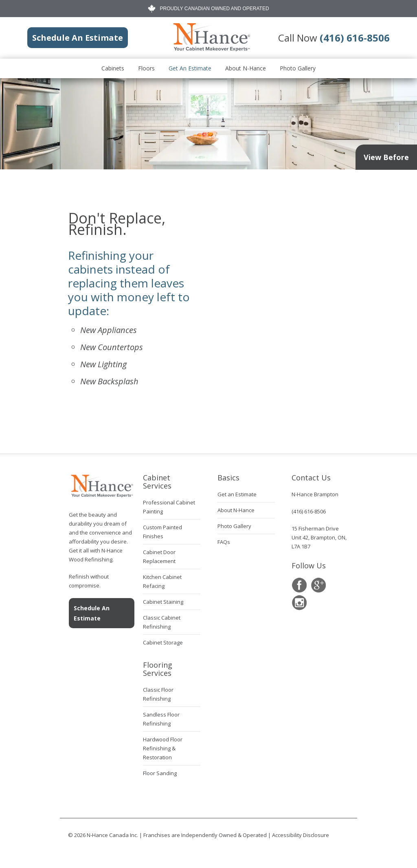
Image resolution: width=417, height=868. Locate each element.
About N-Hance (246, 68)
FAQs (224, 542)
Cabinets (113, 68)
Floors (146, 68)
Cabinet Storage (163, 642)
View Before (386, 157)
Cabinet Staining (163, 602)
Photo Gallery (298, 68)
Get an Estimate (190, 68)
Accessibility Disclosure (301, 835)
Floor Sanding (160, 773)
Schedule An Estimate (92, 613)
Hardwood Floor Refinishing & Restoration (163, 748)
